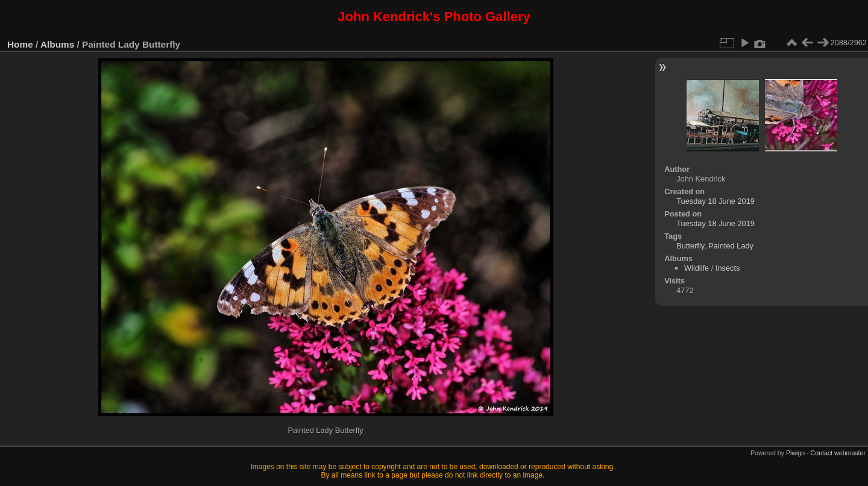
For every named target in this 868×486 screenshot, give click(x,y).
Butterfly (690, 246)
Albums (57, 44)
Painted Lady (731, 246)
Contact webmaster (838, 453)
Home (20, 44)
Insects (728, 268)
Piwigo (795, 453)
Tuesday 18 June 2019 (715, 201)
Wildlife (697, 268)
